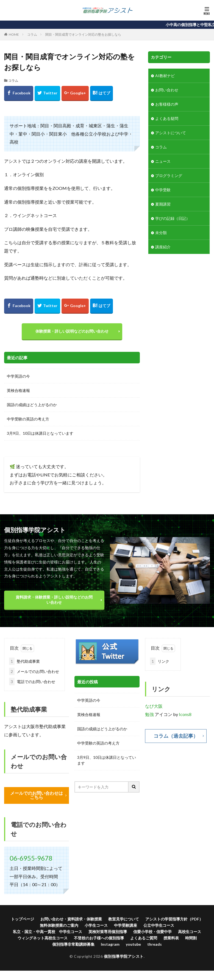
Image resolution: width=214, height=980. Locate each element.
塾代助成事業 (24, 661)
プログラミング (169, 175)
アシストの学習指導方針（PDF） (174, 919)
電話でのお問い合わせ (32, 682)
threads (155, 944)
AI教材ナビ (165, 76)
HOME (14, 34)
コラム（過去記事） (176, 736)
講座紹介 (163, 247)
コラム (32, 34)
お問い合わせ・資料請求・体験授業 (71, 919)
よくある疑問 (167, 118)
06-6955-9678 (31, 858)
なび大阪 (154, 706)
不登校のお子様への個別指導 (99, 938)
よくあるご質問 (144, 938)
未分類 (161, 233)
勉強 (149, 714)
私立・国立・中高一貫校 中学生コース (48, 932)
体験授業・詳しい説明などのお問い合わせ (72, 331)
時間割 (191, 938)
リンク (160, 661)
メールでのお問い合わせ (34, 671)
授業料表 (171, 938)
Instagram (110, 944)
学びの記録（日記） (173, 218)
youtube (133, 944)
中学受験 (163, 190)
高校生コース (190, 932)
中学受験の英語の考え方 (28, 419)
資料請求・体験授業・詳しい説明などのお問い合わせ (54, 600)
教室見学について (124, 919)
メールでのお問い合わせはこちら (37, 795)
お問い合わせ (167, 90)
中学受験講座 (126, 925)
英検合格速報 (18, 390)
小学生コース (96, 925)
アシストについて (171, 133)
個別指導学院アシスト (124, 956)
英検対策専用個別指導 (108, 932)
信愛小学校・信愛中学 (152, 932)
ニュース (163, 161)
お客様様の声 (167, 104)
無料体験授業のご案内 (59, 925)
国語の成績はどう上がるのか (32, 405)
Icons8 (185, 714)
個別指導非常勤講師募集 (73, 944)
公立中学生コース (159, 925)
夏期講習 (163, 204)
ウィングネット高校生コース (43, 938)
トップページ (23, 919)
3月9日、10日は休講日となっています (40, 433)
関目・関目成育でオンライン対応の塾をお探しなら (83, 34)
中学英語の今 (18, 376)
